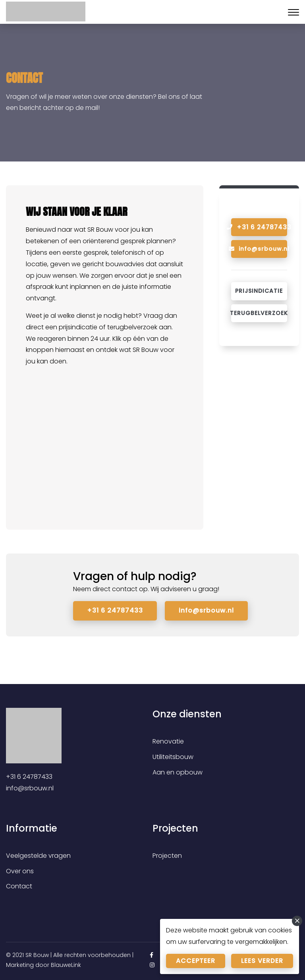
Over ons (20, 871)
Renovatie (168, 741)
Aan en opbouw (178, 772)
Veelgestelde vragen (38, 856)
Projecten (167, 856)
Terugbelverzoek (259, 313)
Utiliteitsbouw (173, 757)
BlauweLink (66, 965)
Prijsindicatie (259, 291)
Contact (19, 886)
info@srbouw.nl (259, 249)
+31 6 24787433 (115, 610)
